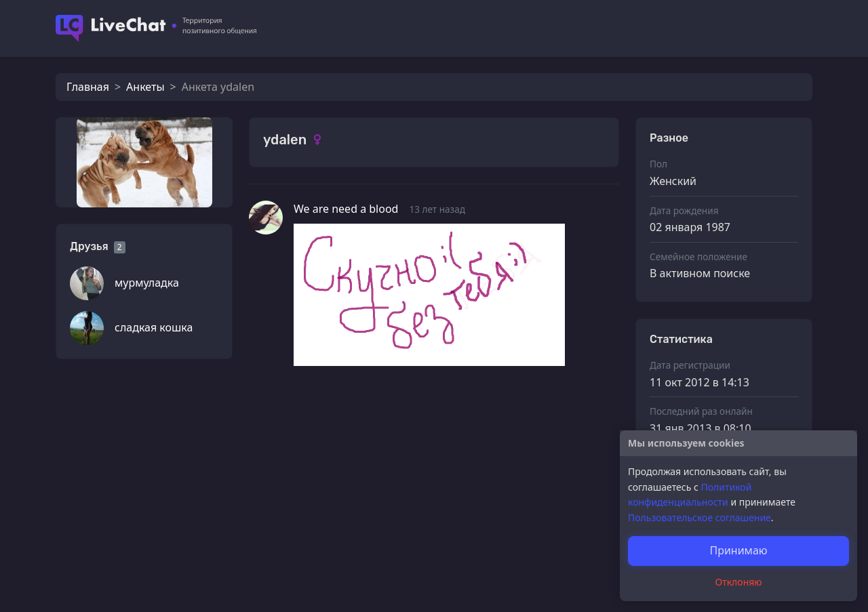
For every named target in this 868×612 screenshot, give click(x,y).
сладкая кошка (154, 327)
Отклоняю (739, 582)
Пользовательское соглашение (699, 517)
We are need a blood (346, 209)
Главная (88, 87)
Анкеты (145, 87)
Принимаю (738, 550)
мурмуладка (147, 283)
